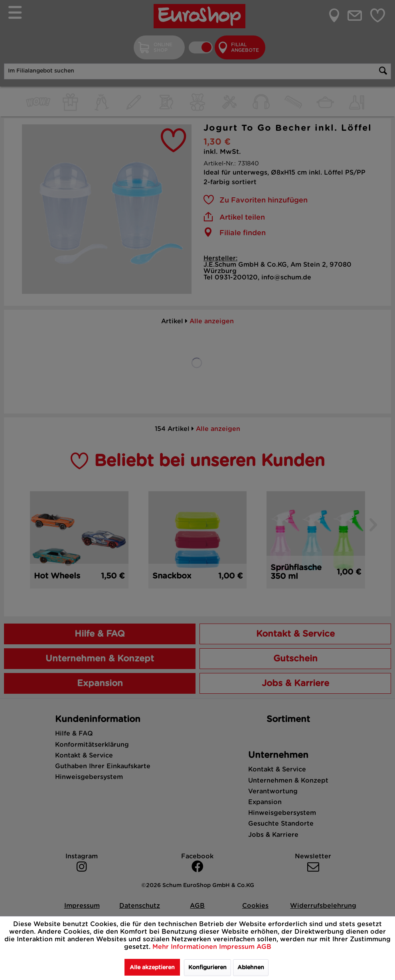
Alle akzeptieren (152, 968)
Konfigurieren (207, 968)
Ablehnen (251, 968)
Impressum (238, 947)
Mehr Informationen (186, 947)
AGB (264, 947)
